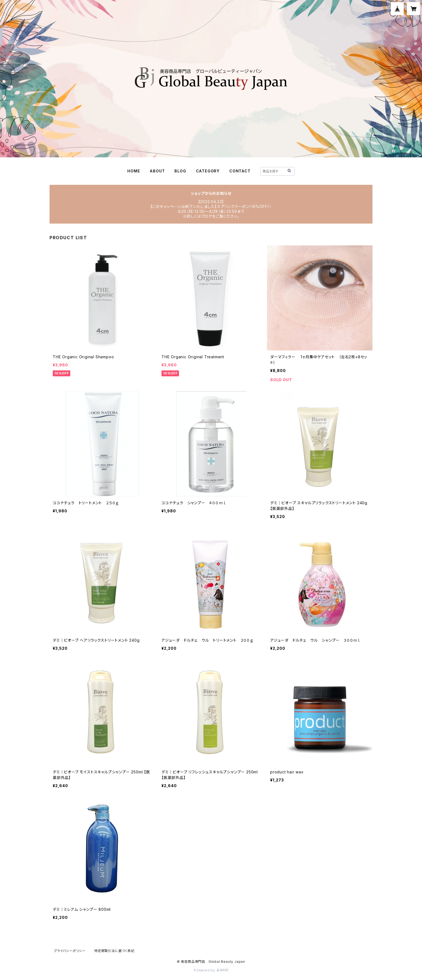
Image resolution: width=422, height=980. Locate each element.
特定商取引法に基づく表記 (114, 951)
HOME (134, 171)
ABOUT (157, 171)
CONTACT (240, 171)
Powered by (211, 970)
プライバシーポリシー (70, 951)
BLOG (180, 171)
